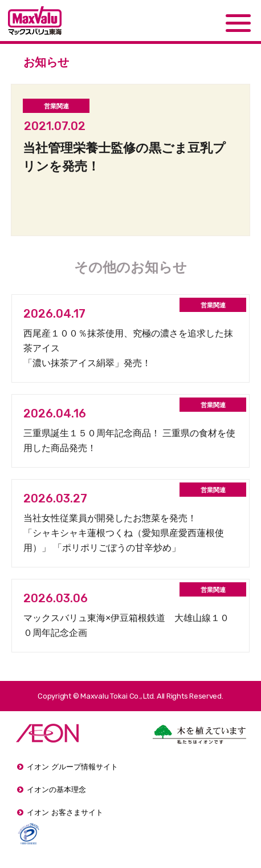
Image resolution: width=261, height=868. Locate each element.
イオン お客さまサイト (65, 812)
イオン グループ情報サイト (72, 767)
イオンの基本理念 (56, 790)
